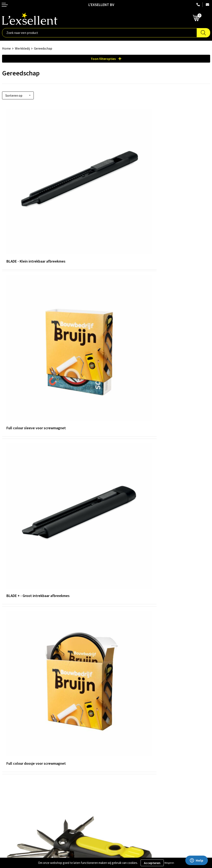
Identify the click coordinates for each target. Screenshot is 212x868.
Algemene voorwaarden (19, 785)
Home (6, 48)
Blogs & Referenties (122, 728)
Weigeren (169, 863)
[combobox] (99, 33)
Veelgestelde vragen (122, 740)
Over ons (114, 721)
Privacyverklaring (14, 791)
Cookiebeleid (11, 798)
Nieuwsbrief (117, 734)
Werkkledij (22, 48)
